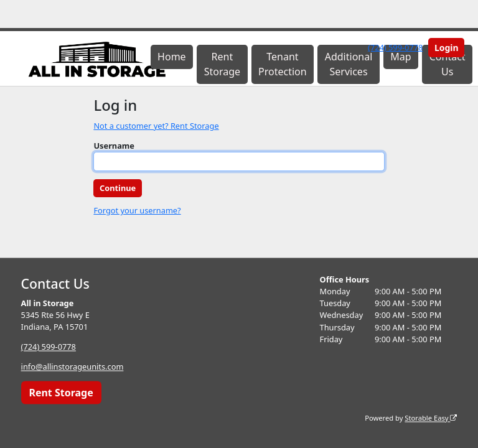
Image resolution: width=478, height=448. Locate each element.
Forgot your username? (137, 210)
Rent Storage (222, 64)
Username (114, 146)
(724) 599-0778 (395, 47)
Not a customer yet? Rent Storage (156, 126)
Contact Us (448, 64)
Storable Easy (431, 418)
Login (447, 48)
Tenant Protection (283, 64)
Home (172, 57)
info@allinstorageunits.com (73, 367)
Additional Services (349, 64)
